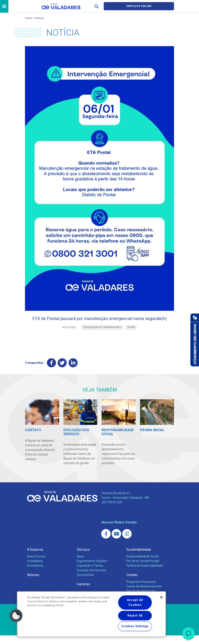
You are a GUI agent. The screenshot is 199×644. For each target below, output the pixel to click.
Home (29, 19)
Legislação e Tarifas (90, 574)
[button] (16, 616)
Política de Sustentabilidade (145, 574)
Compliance (35, 570)
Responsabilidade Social (142, 565)
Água (80, 565)
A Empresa (35, 558)
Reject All (135, 616)
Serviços (83, 558)
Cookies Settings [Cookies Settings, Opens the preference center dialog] (135, 626)
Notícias (39, 19)
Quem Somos (36, 565)
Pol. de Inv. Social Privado (143, 570)
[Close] (161, 597)
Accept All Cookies (135, 602)
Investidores (35, 574)
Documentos (85, 583)
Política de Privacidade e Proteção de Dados (99, 638)
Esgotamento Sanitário (92, 570)
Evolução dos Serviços (92, 579)
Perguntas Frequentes (141, 591)
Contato (132, 584)
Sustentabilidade (139, 558)
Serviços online (139, 7)
